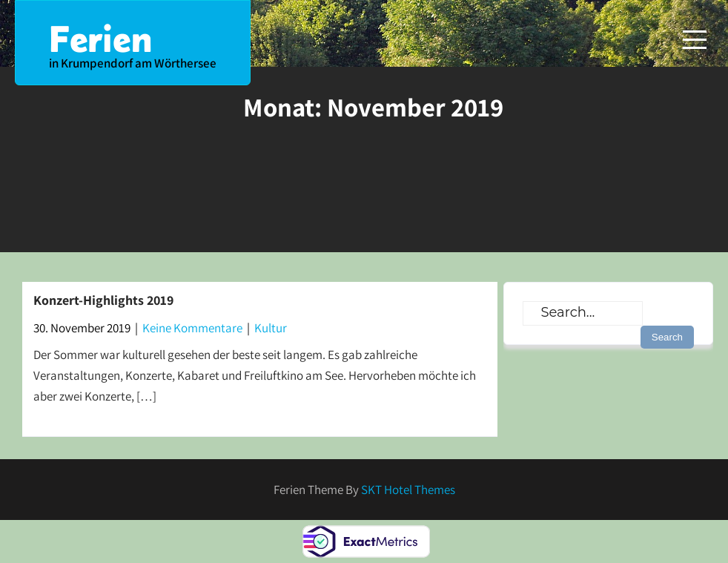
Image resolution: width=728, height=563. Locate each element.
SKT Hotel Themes (408, 490)
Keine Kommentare (192, 328)
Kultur (271, 328)
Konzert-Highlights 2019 (103, 300)
